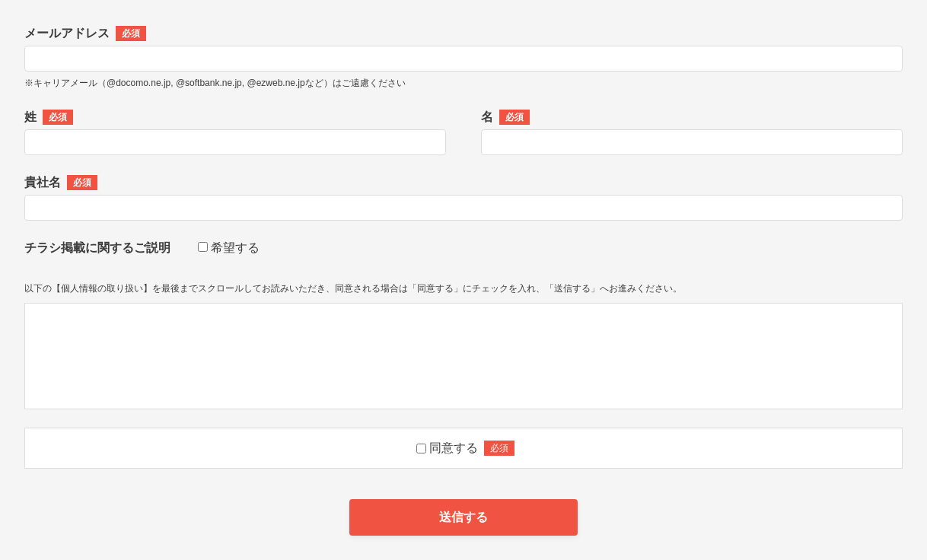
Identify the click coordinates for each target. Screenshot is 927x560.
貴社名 (61, 183)
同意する (454, 448)
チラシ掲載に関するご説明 (97, 248)
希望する (235, 248)
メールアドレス (85, 33)
